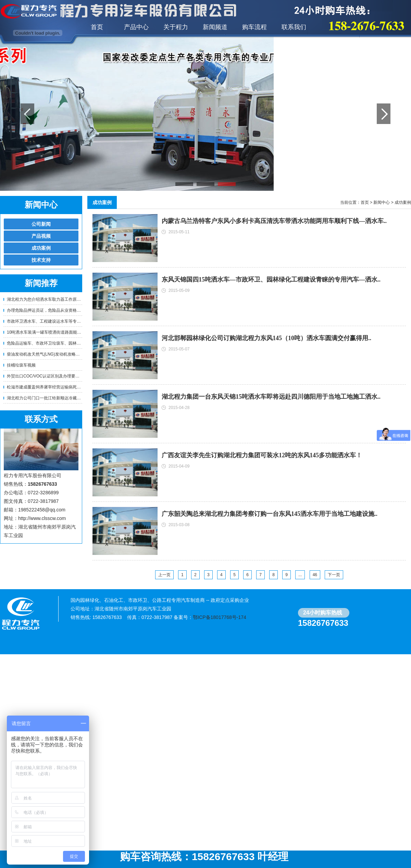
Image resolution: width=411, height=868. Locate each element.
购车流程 (254, 27)
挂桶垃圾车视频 (21, 365)
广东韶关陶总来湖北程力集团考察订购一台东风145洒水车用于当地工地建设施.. (270, 514)
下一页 (334, 575)
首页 (97, 27)
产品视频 (41, 236)
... (300, 575)
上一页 (164, 575)
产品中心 (136, 27)
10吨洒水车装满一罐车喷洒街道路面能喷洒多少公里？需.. (60, 332)
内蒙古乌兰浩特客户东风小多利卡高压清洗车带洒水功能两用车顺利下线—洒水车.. (274, 221)
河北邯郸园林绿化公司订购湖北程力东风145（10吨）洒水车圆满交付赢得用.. (266, 338)
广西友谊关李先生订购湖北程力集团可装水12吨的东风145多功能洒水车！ (262, 455)
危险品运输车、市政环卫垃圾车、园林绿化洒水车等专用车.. (61, 343)
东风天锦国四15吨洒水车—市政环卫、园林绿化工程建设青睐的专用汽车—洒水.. (271, 280)
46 (315, 575)
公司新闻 (41, 224)
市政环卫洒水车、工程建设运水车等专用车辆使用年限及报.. (61, 321)
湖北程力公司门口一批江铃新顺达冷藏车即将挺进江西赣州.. (61, 398)
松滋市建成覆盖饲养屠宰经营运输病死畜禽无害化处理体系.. (61, 387)
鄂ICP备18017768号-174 (220, 617)
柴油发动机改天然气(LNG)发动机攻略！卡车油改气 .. (55, 354)
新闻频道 (215, 27)
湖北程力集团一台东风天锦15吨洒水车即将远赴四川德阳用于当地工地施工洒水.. (271, 397)
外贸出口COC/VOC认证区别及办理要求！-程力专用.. (55, 376)
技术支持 (41, 260)
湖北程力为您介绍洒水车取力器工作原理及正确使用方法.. (59, 299)
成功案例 (41, 248)
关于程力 (176, 27)
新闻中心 (382, 202)
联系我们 (294, 27)
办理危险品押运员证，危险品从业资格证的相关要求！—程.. (61, 310)
